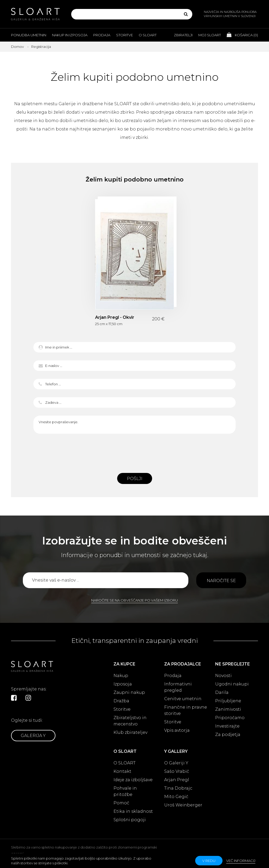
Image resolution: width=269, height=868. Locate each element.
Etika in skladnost (133, 811)
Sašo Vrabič (177, 771)
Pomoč (121, 803)
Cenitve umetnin (183, 699)
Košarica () (242, 35)
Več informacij (241, 861)
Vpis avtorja (177, 730)
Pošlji (135, 479)
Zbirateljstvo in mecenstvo (130, 721)
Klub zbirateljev (130, 732)
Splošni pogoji (130, 820)
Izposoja (123, 684)
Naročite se (221, 581)
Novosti (223, 676)
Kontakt (122, 771)
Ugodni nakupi (232, 684)
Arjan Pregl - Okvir (115, 317)
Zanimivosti (228, 709)
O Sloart (148, 35)
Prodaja (102, 35)
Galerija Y (33, 736)
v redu (209, 861)
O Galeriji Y (176, 763)
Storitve (125, 35)
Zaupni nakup (129, 692)
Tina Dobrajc (178, 788)
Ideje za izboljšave (133, 780)
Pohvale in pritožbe (125, 791)
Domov (17, 47)
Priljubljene (228, 701)
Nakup (121, 676)
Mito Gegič (176, 797)
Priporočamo (230, 718)
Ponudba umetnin (29, 35)
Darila (222, 692)
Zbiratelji (183, 35)
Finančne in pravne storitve (186, 710)
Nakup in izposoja (70, 35)
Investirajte (227, 726)
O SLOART (125, 763)
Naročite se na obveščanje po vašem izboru (134, 600)
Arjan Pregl (177, 780)
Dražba (121, 701)
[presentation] (134, 452)
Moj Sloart (210, 35)
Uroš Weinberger (183, 805)
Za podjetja (228, 735)
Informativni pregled (178, 687)
